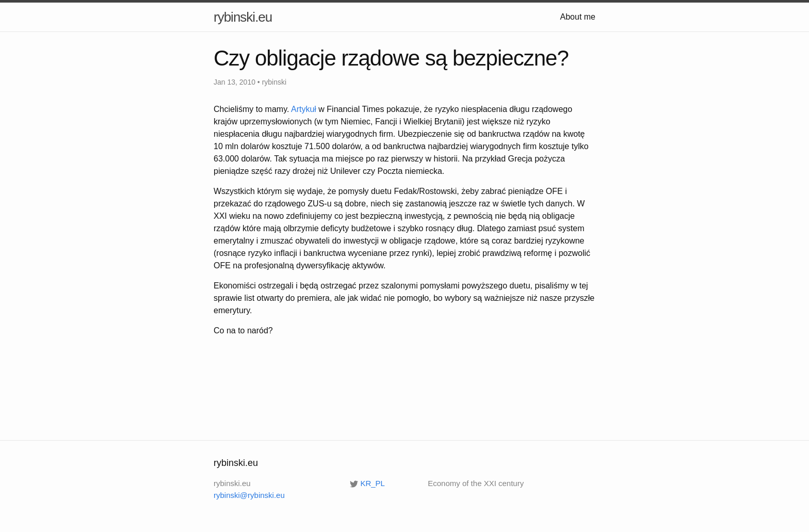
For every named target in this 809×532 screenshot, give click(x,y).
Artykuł (304, 109)
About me (578, 17)
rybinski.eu (243, 17)
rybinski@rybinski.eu (249, 495)
